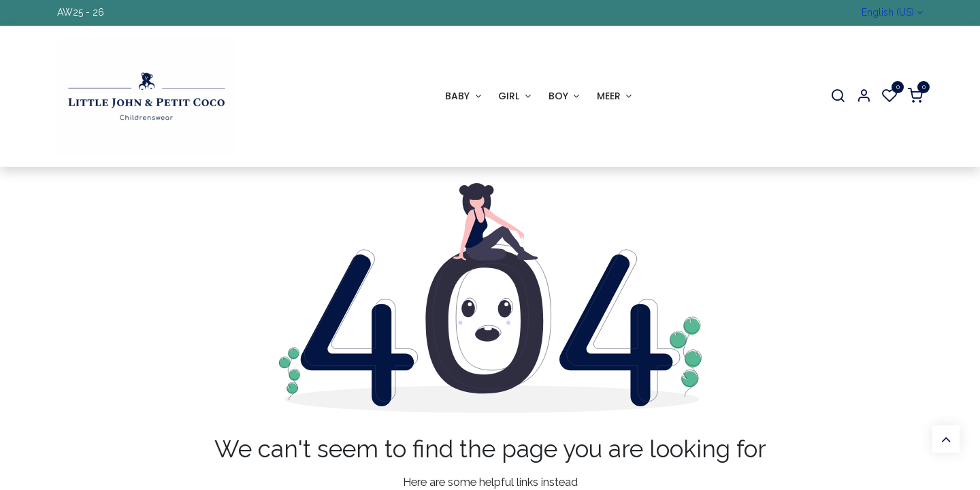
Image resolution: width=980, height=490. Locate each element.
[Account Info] (864, 96)
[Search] (838, 96)
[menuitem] (463, 96)
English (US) (888, 12)
